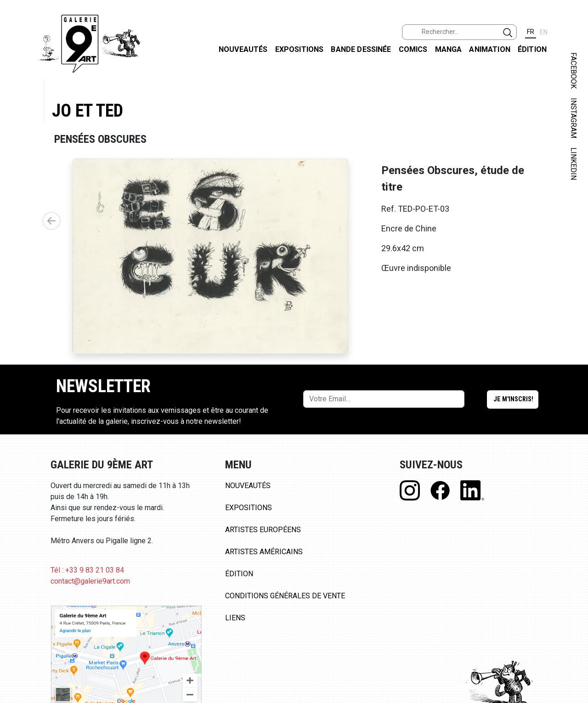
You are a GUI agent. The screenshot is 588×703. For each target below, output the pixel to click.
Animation (489, 49)
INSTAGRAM (574, 118)
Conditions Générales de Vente (285, 596)
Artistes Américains (264, 552)
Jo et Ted (88, 110)
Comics (413, 49)
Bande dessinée (361, 49)
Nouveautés (243, 49)
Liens (235, 618)
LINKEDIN (574, 164)
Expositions (300, 49)
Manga (449, 49)
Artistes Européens (263, 530)
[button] (51, 221)
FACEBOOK (574, 70)
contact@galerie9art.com (90, 581)
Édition (532, 49)
